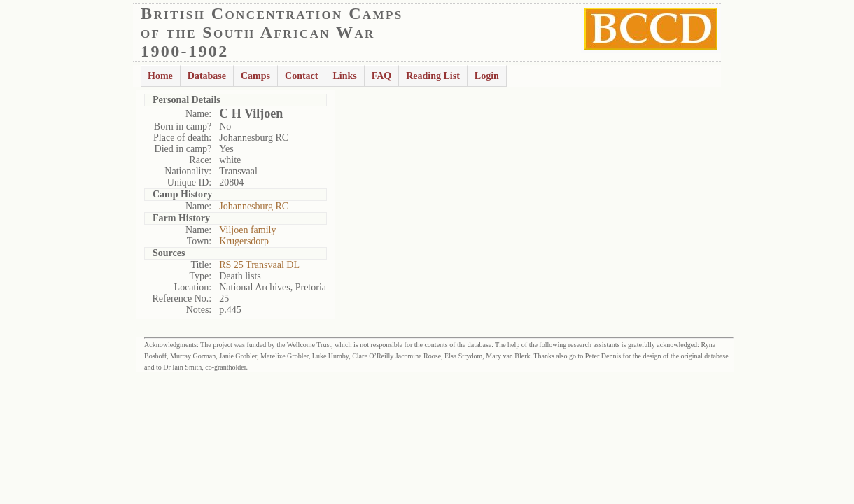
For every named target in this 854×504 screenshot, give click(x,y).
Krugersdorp (244, 241)
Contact (301, 76)
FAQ (382, 76)
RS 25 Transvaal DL (259, 265)
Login (487, 76)
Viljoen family (247, 230)
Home (160, 76)
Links (344, 76)
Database (207, 76)
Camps (255, 76)
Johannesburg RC (254, 206)
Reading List (433, 76)
